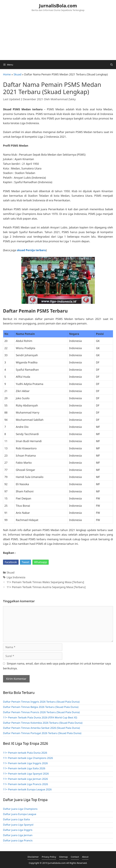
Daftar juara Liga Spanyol (18, 825)
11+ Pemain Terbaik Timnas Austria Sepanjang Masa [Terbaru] (46, 587)
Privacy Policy (49, 857)
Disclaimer (33, 857)
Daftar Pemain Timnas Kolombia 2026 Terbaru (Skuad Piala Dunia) (43, 723)
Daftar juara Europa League (20, 814)
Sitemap (63, 857)
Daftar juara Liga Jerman (18, 835)
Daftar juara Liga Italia (16, 819)
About (85, 857)
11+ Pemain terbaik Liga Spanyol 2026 (26, 774)
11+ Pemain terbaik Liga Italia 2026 (24, 768)
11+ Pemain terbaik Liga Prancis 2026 (26, 784)
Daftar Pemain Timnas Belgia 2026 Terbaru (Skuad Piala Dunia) (41, 707)
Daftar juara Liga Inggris (18, 830)
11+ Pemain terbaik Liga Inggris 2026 (25, 763)
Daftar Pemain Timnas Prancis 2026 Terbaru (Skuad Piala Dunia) (41, 712)
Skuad (18, 74)
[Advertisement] (58, 37)
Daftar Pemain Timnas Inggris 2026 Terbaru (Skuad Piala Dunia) (41, 702)
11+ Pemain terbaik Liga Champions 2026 (28, 758)
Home (7, 74)
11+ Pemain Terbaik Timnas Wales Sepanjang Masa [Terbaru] (45, 582)
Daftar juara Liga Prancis (18, 840)
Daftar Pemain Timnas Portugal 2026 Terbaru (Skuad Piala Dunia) (42, 733)
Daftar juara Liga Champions (20, 809)
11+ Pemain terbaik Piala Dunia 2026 (25, 753)
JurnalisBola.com (58, 6)
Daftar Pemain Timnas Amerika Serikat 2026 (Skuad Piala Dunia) (41, 728)
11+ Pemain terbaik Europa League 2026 (27, 789)
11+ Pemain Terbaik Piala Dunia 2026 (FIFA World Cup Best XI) (40, 717)
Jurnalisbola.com (57, 863)
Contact (75, 857)
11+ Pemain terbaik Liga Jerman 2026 (25, 779)
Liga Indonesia (16, 577)
